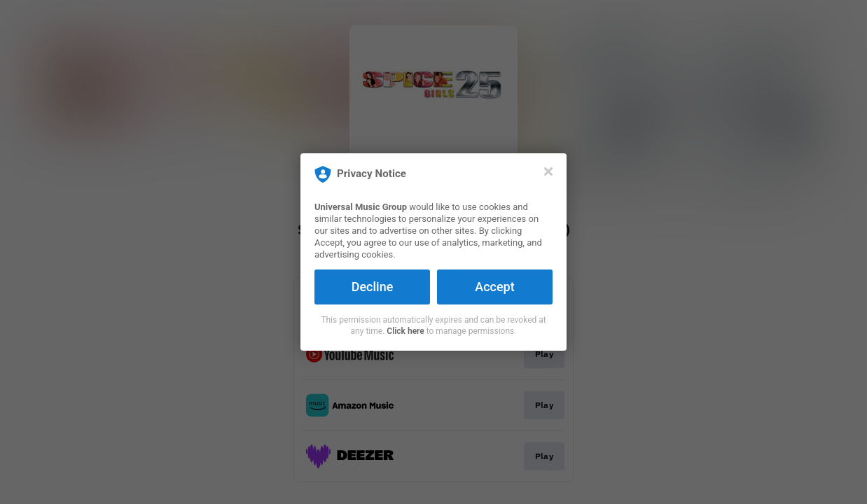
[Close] (548, 171)
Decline (373, 287)
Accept (494, 287)
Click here (405, 331)
